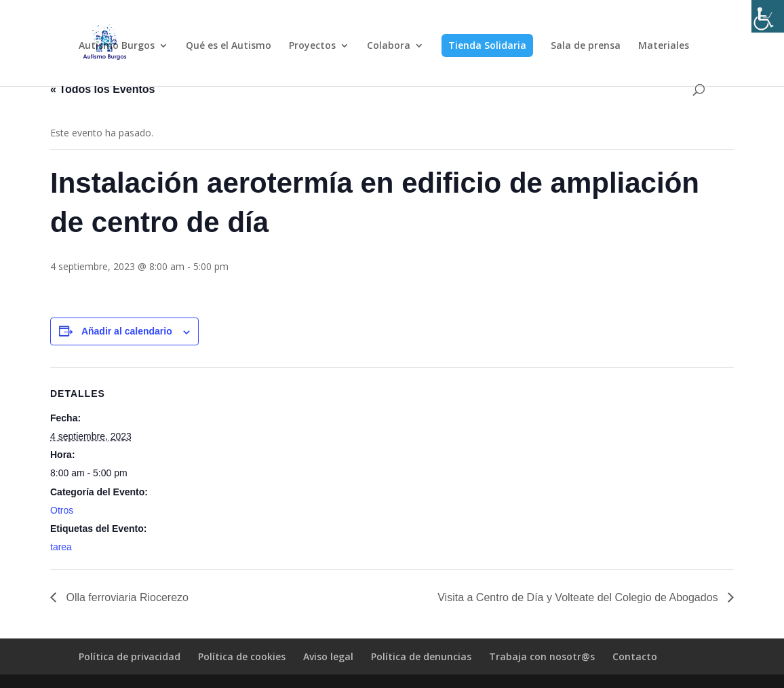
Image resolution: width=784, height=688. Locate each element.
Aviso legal (328, 656)
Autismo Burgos (117, 46)
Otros (62, 510)
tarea (61, 547)
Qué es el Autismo (229, 46)
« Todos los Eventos (102, 89)
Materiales (664, 46)
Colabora (389, 46)
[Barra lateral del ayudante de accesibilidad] (768, 16)
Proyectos (312, 46)
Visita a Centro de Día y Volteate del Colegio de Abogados (579, 597)
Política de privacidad (130, 656)
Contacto (635, 656)
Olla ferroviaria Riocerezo (126, 597)
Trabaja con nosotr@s (542, 656)
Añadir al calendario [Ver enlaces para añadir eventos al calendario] (127, 331)
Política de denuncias (421, 656)
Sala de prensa (586, 46)
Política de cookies (242, 656)
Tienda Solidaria (487, 45)
